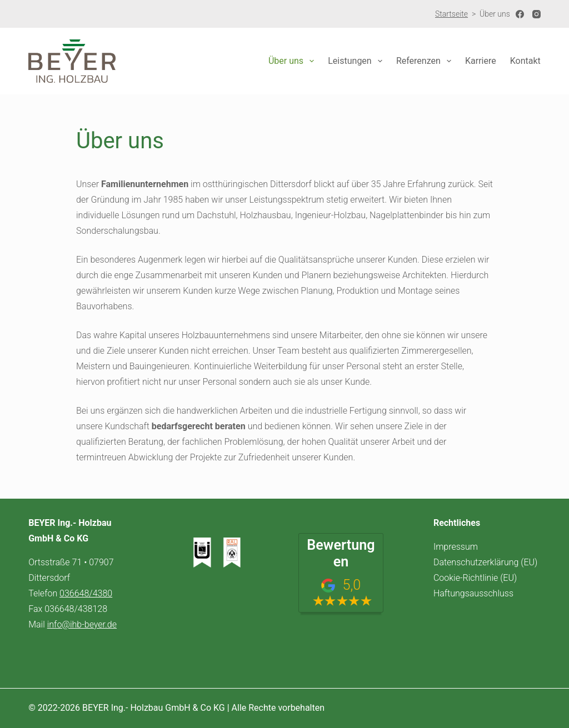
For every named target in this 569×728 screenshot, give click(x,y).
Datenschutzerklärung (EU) (485, 562)
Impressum (456, 547)
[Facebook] (520, 14)
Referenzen (426, 61)
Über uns (293, 61)
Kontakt (525, 61)
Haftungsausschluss (473, 593)
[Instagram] (536, 14)
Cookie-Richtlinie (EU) (475, 578)
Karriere (481, 61)
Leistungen (357, 61)
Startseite (451, 14)
